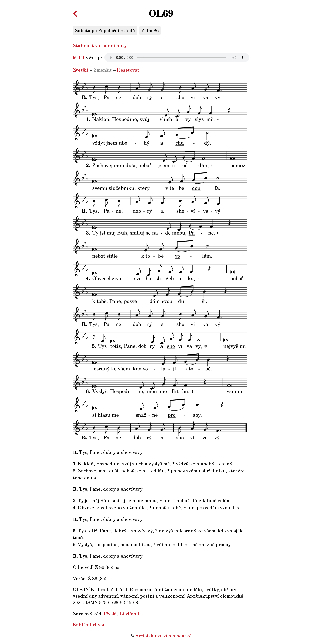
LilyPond (129, 614)
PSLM (110, 614)
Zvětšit (81, 70)
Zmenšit (103, 70)
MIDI (79, 58)
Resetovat (128, 70)
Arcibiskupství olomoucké (164, 636)
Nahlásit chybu (89, 625)
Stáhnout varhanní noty (100, 45)
